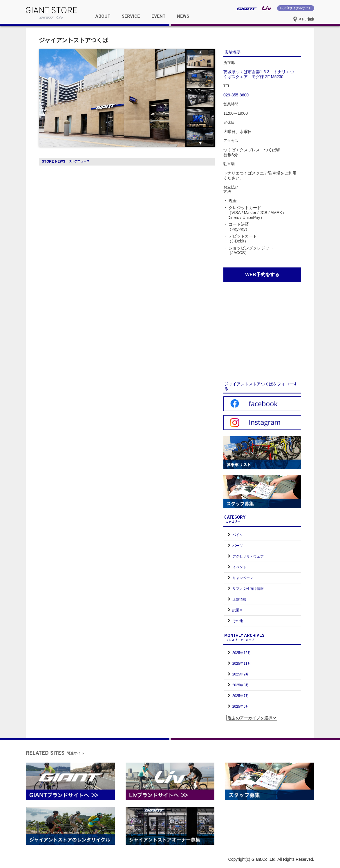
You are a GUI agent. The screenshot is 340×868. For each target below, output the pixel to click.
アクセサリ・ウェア (248, 556)
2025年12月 (242, 653)
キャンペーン (243, 578)
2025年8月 (241, 685)
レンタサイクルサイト (296, 8)
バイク (238, 535)
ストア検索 (304, 19)
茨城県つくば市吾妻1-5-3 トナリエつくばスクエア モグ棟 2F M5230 (259, 74)
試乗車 (238, 610)
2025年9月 (241, 674)
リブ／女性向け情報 (248, 589)
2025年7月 (241, 696)
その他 (238, 621)
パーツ (238, 546)
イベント (239, 567)
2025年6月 (241, 707)
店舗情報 (239, 599)
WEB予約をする (262, 275)
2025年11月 (242, 664)
